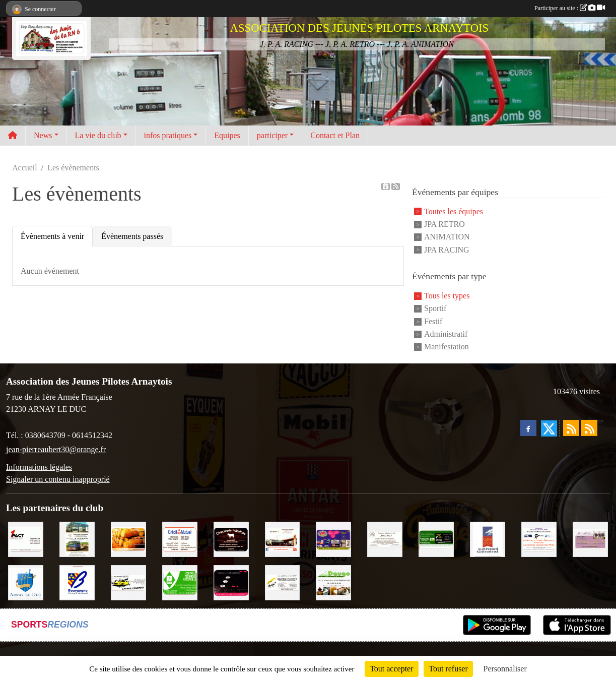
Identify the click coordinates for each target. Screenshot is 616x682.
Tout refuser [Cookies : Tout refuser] (448, 669)
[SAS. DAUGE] (333, 581)
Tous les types (447, 296)
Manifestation (447, 347)
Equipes (227, 135)
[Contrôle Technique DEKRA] (180, 581)
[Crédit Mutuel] (180, 538)
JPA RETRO (444, 224)
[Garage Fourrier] (128, 581)
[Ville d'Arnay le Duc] (26, 581)
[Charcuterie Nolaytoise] (231, 538)
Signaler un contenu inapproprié (58, 479)
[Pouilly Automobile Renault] (283, 538)
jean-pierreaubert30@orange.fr (56, 449)
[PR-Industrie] (539, 538)
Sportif (435, 309)
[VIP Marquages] (333, 538)
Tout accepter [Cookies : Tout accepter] (391, 669)
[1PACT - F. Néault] (26, 538)
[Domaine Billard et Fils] (385, 538)
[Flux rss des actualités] (571, 428)
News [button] (43, 135)
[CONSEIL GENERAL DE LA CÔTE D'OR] (488, 538)
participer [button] (272, 135)
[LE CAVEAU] (590, 538)
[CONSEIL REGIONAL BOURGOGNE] (77, 581)
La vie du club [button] (98, 135)
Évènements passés (132, 236)
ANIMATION (447, 237)
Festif (433, 321)
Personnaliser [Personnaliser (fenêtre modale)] (505, 669)
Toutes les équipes (454, 211)
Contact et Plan (335, 135)
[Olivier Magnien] (128, 538)
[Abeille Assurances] (283, 581)
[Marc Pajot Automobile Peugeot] (77, 538)
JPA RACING (447, 250)
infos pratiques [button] (168, 135)
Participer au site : (570, 8)
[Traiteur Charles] (231, 581)
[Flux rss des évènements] (589, 428)
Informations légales (39, 467)
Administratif (446, 334)
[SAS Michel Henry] (436, 538)
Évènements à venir (52, 236)
